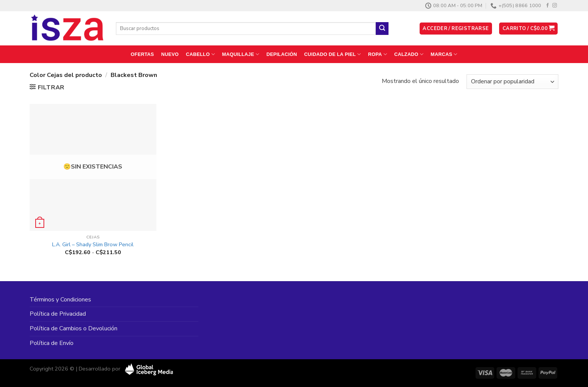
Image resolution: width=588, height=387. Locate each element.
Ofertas (142, 54)
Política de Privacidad (58, 314)
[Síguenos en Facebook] (547, 6)
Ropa (378, 54)
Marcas (444, 54)
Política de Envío (52, 343)
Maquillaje (241, 54)
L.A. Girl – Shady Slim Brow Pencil (93, 245)
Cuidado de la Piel (332, 54)
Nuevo (170, 54)
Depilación (281, 54)
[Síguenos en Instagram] (555, 6)
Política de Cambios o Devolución (73, 328)
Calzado (409, 54)
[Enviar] (382, 29)
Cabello (200, 54)
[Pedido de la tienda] (512, 82)
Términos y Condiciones (60, 300)
